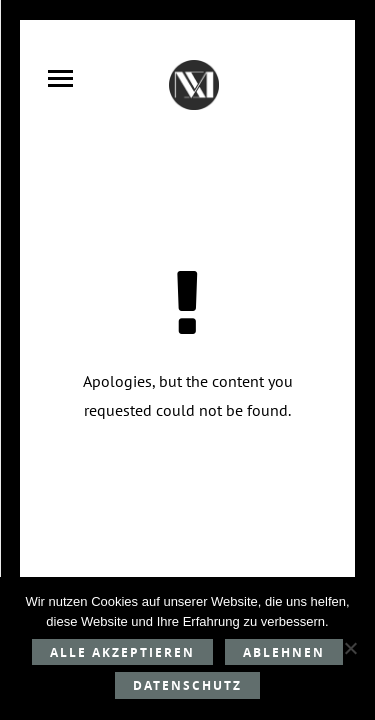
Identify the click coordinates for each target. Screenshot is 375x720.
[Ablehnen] (350, 648)
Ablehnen (284, 652)
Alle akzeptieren (122, 652)
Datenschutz (187, 685)
